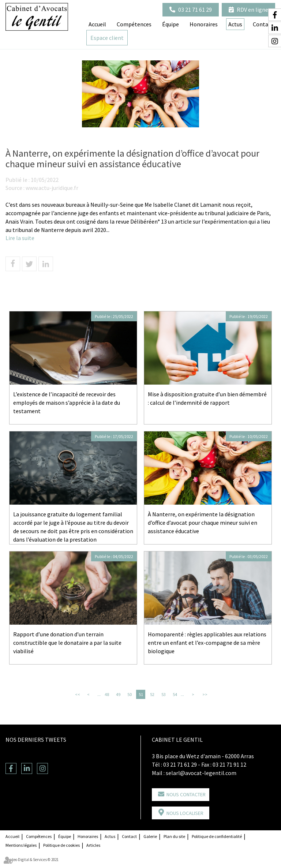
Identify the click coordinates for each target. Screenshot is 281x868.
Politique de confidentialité (217, 836)
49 (118, 694)
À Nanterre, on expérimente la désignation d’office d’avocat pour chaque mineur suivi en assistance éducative (203, 523)
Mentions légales (21, 845)
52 (152, 694)
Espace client (107, 38)
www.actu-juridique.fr (52, 188)
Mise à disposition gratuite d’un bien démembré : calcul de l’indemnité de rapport (207, 398)
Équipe (171, 24)
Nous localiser (185, 813)
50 (130, 694)
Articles (93, 845)
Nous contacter (186, 794)
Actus (110, 836)
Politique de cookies (61, 845)
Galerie (150, 836)
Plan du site (174, 836)
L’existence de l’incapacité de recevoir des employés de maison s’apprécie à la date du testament (67, 403)
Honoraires (204, 24)
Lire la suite (20, 238)
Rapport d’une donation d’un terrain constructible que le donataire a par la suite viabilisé (67, 643)
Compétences (134, 24)
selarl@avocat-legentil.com (201, 773)
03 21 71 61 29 (195, 10)
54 (175, 694)
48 (107, 694)
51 (141, 694)
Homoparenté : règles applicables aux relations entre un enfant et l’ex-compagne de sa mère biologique (207, 643)
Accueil (97, 24)
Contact (129, 836)
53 (164, 694)
